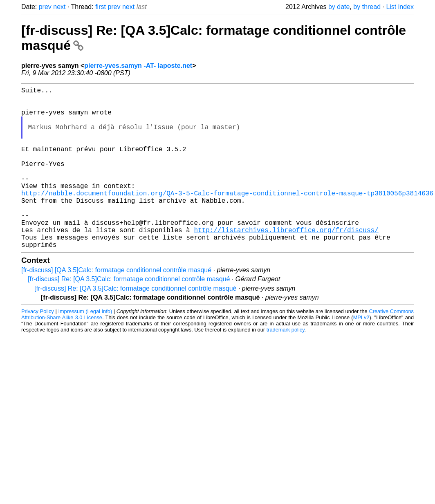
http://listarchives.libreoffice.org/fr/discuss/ (286, 262)
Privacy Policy (38, 347)
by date (339, 7)
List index (400, 7)
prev (45, 7)
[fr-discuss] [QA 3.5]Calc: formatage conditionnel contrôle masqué (116, 306)
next (59, 7)
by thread (367, 7)
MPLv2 (361, 353)
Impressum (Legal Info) (85, 347)
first (101, 7)
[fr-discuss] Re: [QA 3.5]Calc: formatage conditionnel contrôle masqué (129, 315)
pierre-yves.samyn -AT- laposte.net (138, 66)
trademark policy (286, 366)
